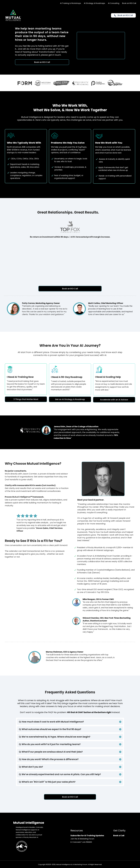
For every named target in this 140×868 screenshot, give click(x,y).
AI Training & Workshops (71, 3)
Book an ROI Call (129, 3)
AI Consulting (114, 3)
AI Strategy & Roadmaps (94, 3)
